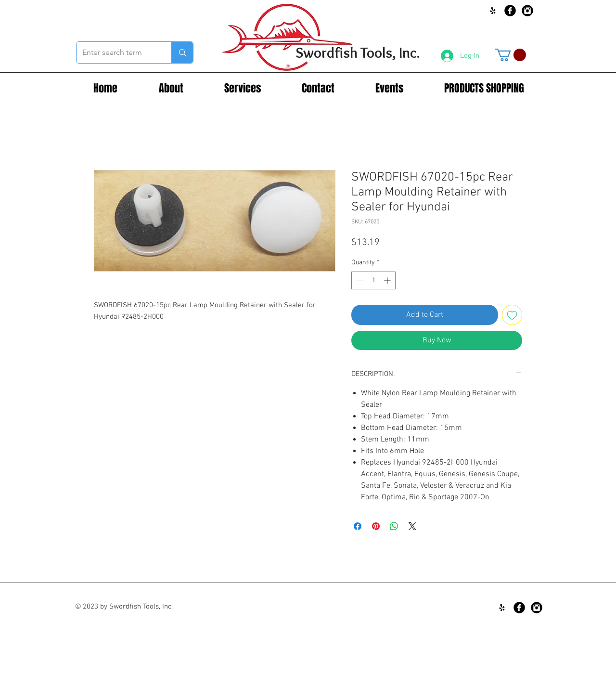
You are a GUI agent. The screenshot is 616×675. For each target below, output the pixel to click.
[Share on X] (412, 526)
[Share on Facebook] (358, 526)
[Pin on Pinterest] (376, 526)
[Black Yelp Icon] (493, 11)
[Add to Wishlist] (512, 315)
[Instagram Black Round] (527, 11)
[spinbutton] (373, 280)
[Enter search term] (117, 52)
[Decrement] (359, 280)
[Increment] (388, 280)
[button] (511, 55)
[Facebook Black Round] (510, 11)
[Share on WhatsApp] (394, 526)
